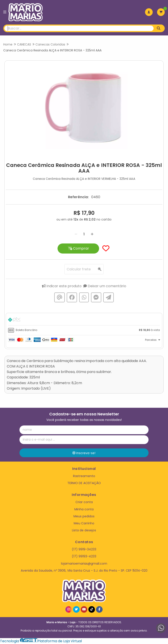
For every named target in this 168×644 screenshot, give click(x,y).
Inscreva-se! (84, 453)
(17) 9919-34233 (84, 549)
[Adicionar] (92, 234)
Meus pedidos (84, 516)
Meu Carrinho (84, 523)
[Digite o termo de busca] (79, 28)
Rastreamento (84, 476)
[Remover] (76, 234)
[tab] (84, 320)
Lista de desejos (84, 530)
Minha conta (84, 509)
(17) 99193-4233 (84, 556)
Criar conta (84, 502)
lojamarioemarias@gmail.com (84, 563)
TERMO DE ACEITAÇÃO (84, 483)
